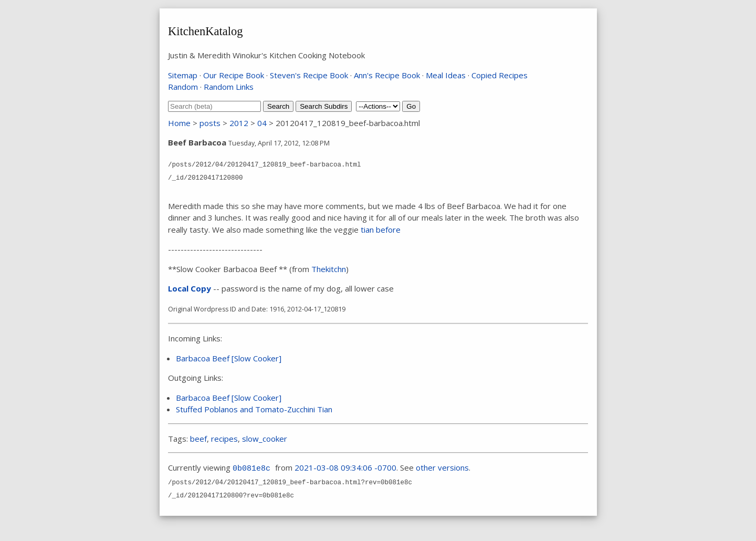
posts (210, 123)
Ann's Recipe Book (387, 75)
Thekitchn (329, 269)
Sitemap (183, 75)
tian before (381, 230)
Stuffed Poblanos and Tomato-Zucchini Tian (254, 409)
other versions (442, 467)
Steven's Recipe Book (309, 75)
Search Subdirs (324, 106)
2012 (239, 123)
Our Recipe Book (234, 75)
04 (262, 123)
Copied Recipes (500, 75)
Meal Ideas (446, 75)
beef (198, 439)
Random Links (229, 87)
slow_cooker (265, 439)
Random (183, 87)
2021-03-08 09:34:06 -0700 (345, 467)
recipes (224, 439)
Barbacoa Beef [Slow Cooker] (229, 358)
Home (179, 123)
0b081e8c (251, 469)
